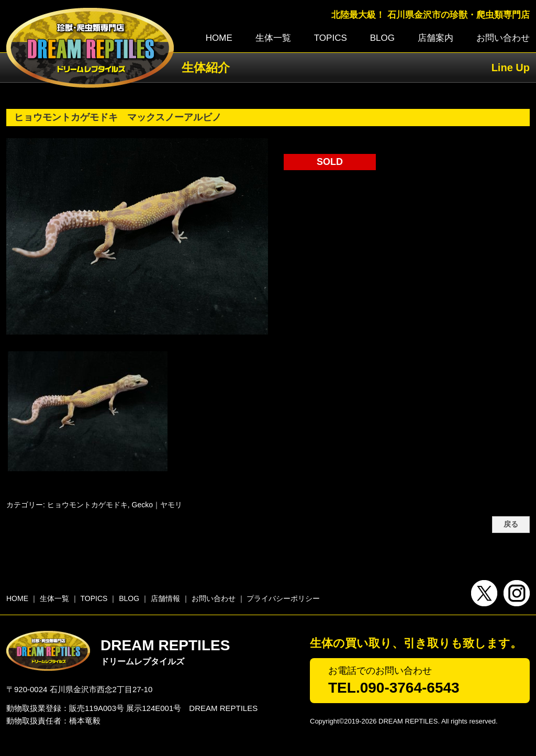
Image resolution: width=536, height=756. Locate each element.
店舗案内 (435, 38)
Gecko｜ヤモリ (157, 505)
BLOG (382, 38)
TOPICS (331, 38)
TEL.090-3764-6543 (394, 688)
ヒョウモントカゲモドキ (87, 505)
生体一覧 (273, 38)
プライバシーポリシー (283, 598)
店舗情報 (165, 598)
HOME (219, 38)
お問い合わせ (503, 38)
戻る (511, 524)
